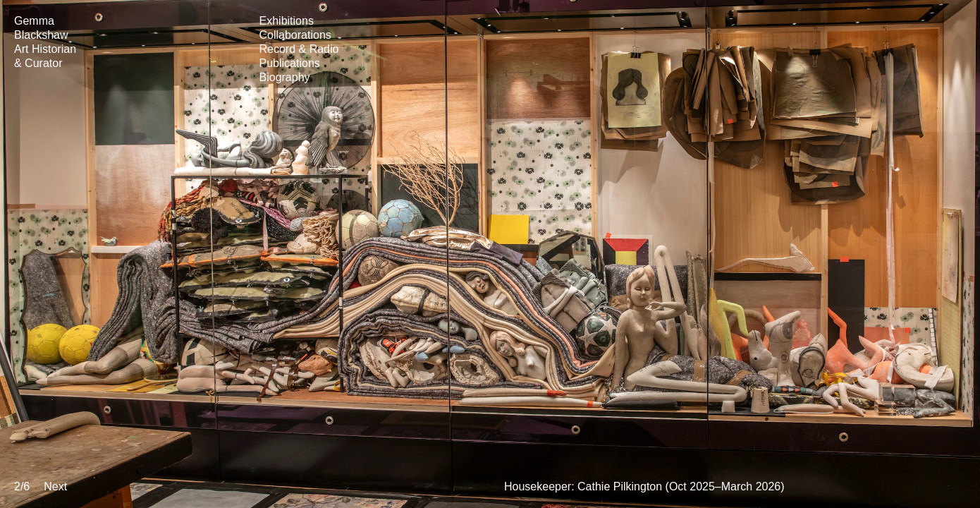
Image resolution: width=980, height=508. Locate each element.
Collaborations (295, 35)
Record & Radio (299, 49)
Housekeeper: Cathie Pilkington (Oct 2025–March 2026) (644, 486)
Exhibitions (287, 21)
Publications (290, 63)
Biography (285, 77)
